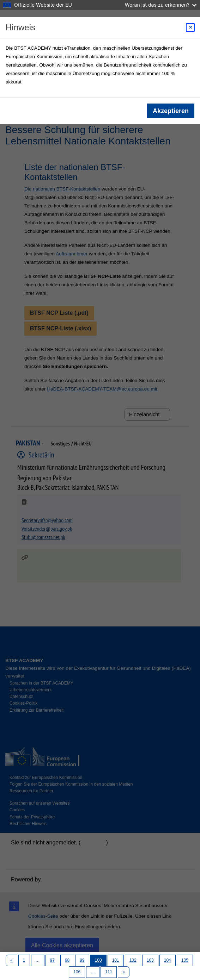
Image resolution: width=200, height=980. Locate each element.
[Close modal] (190, 27)
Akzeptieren (171, 111)
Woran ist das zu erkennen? (161, 5)
